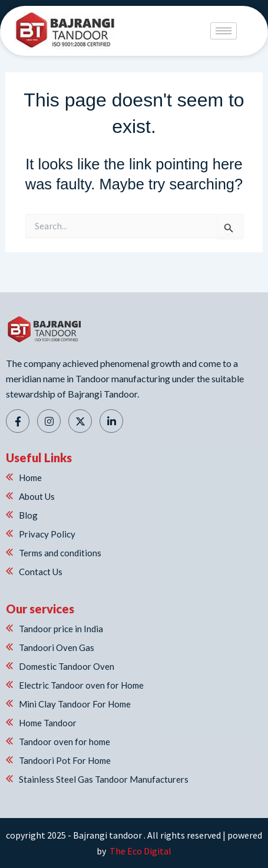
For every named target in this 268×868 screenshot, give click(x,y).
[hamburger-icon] (224, 31)
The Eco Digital (140, 851)
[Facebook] (18, 421)
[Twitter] (80, 421)
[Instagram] (49, 421)
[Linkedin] (111, 421)
